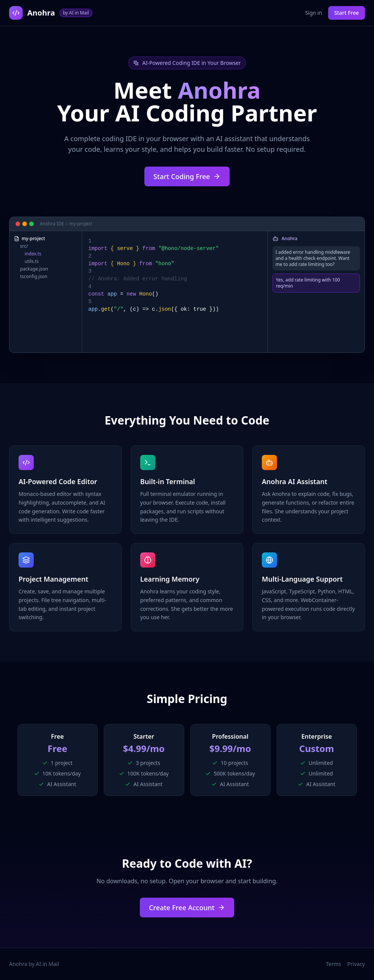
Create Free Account (187, 908)
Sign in (313, 13)
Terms (333, 964)
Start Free (347, 13)
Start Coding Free (187, 176)
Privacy (356, 964)
